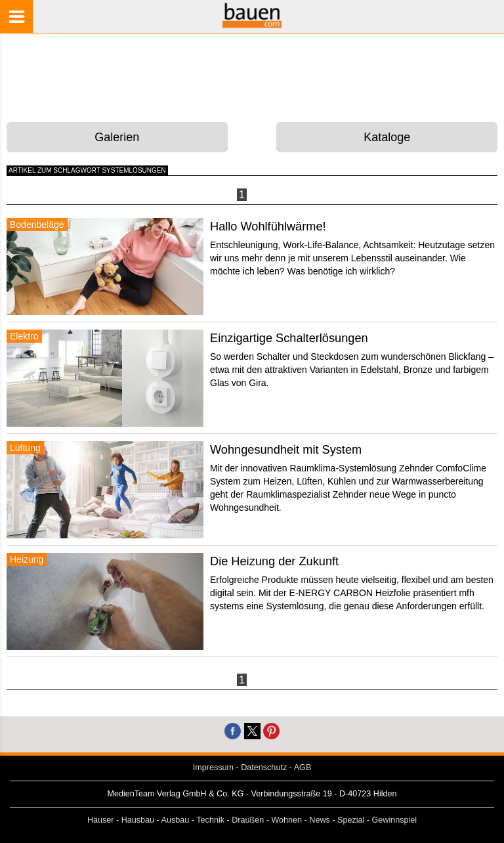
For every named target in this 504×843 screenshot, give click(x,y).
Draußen (248, 820)
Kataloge (387, 137)
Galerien (117, 137)
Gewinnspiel (395, 820)
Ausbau (176, 820)
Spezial (351, 820)
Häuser (101, 820)
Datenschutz (264, 767)
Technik (210, 820)
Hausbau (138, 820)
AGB (303, 767)
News (320, 820)
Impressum (213, 767)
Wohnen (286, 820)
